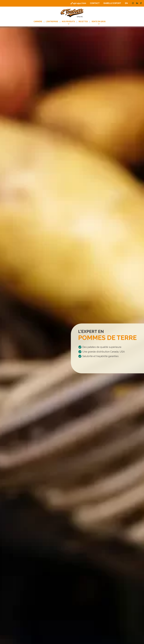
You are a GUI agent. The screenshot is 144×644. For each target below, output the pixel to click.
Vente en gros (99, 22)
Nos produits (68, 22)
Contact (95, 3)
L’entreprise (52, 22)
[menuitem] (126, 3)
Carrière (38, 22)
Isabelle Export (112, 3)
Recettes (83, 22)
